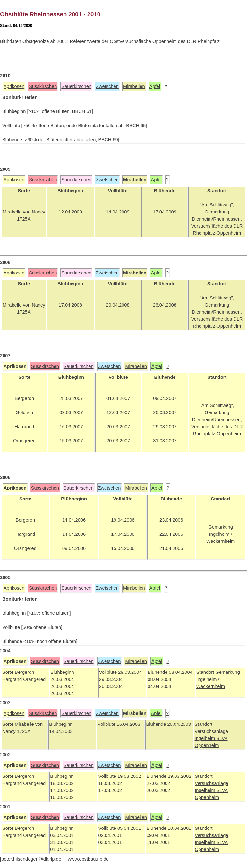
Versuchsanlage (211, 731)
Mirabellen (134, 86)
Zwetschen (107, 86)
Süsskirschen (43, 86)
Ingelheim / (208, 679)
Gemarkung (228, 672)
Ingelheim (206, 738)
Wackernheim (211, 686)
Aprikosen (14, 86)
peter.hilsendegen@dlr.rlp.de (31, 859)
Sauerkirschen (76, 86)
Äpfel (155, 86)
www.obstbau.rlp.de (88, 859)
